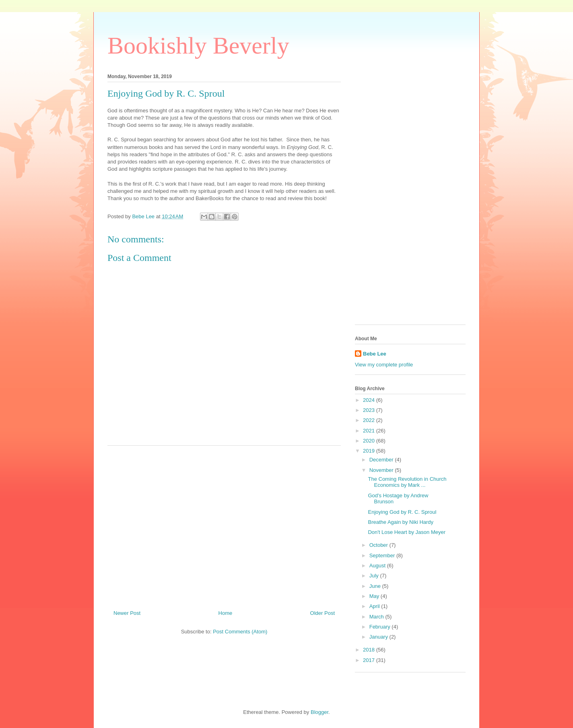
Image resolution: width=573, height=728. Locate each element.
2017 (370, 660)
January (379, 637)
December (382, 460)
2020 (370, 441)
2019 (370, 451)
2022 (370, 420)
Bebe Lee (375, 354)
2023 (370, 410)
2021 (370, 431)
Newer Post (127, 613)
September (383, 555)
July (375, 576)
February (381, 627)
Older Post (323, 613)
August (378, 566)
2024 (370, 400)
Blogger (319, 712)
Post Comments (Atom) (240, 632)
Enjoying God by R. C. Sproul (402, 512)
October (379, 545)
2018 (370, 650)
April (375, 606)
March (377, 617)
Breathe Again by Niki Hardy (401, 522)
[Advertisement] (224, 525)
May (375, 596)
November (382, 470)
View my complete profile (384, 365)
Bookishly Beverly (198, 45)
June (376, 586)
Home (226, 613)
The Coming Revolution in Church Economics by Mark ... (407, 482)
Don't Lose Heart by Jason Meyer (407, 532)
